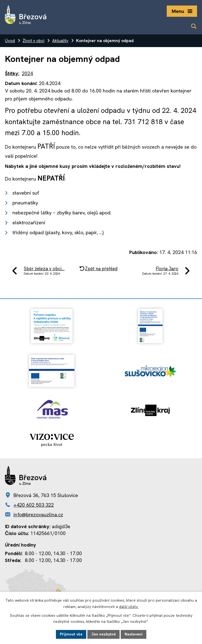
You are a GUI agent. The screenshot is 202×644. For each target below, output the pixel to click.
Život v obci (33, 41)
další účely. (129, 607)
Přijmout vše (71, 634)
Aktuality (60, 41)
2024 (27, 73)
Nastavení (134, 634)
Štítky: (12, 73)
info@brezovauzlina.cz (38, 515)
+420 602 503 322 (34, 505)
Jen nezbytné (103, 634)
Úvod (10, 41)
